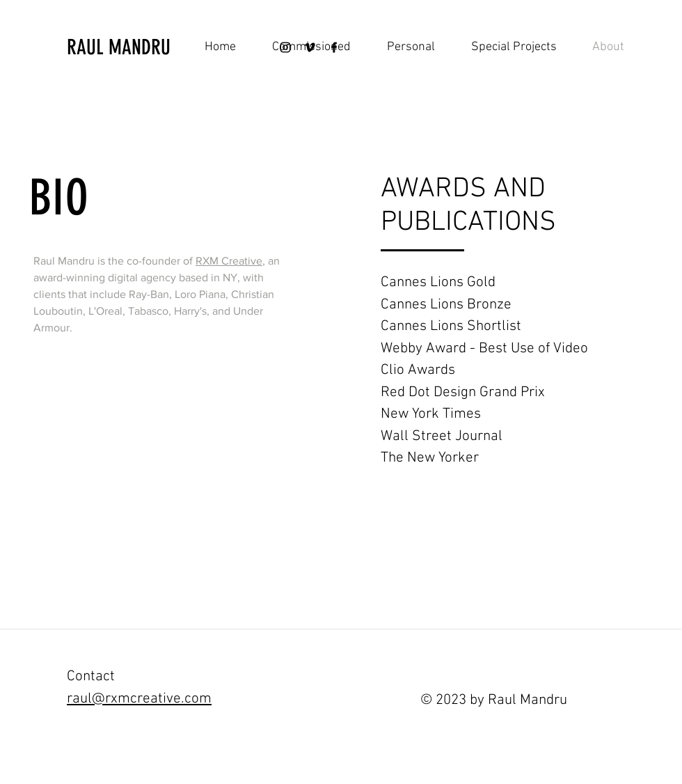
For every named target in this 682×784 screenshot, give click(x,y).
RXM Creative (229, 261)
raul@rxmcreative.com (139, 699)
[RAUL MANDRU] (141, 47)
